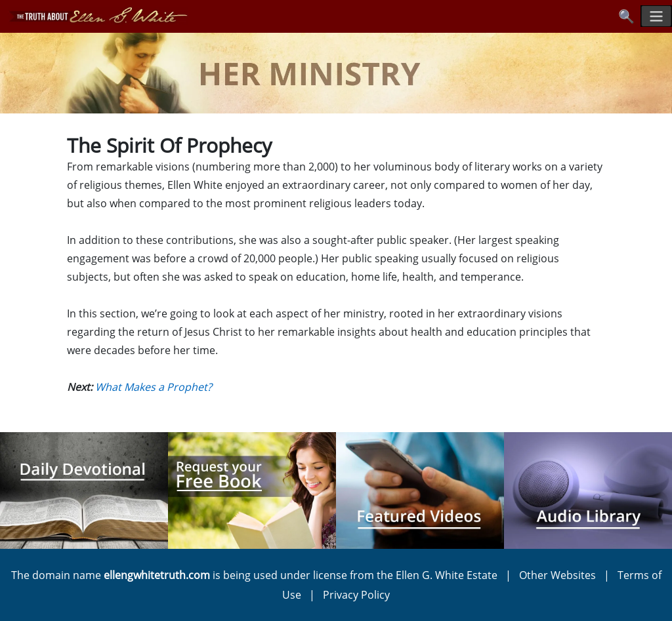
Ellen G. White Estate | (457, 575)
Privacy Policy (356, 595)
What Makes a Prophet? (154, 387)
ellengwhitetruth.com (157, 575)
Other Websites (557, 575)
